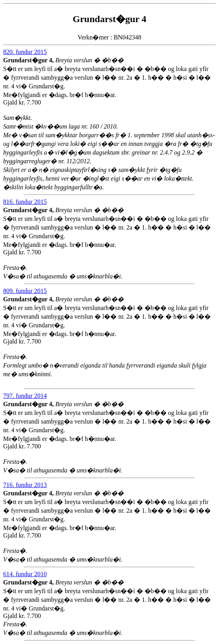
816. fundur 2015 (25, 202)
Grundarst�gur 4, (29, 60)
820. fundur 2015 (25, 52)
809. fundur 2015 (25, 291)
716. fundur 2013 (25, 485)
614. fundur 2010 (25, 574)
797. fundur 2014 (25, 396)
